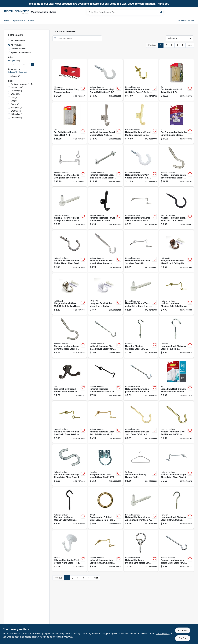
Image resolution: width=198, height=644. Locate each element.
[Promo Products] (9, 40)
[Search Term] (125, 12)
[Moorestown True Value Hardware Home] (17, 12)
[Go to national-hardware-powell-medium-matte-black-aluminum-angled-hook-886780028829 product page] (105, 208)
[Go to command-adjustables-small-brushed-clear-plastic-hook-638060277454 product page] (177, 123)
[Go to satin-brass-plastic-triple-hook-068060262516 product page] (177, 80)
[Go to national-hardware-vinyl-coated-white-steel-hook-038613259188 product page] (105, 80)
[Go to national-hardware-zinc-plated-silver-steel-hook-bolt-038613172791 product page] (105, 337)
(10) (16, 91)
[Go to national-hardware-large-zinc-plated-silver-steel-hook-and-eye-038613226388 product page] (177, 465)
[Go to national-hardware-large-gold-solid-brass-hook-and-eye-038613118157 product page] (105, 422)
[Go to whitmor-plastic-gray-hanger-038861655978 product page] (141, 465)
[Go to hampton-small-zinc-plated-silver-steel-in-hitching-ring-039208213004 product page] (105, 465)
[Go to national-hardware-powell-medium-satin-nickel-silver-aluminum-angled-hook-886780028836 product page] (105, 123)
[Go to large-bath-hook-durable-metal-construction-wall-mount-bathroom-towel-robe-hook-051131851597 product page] (177, 380)
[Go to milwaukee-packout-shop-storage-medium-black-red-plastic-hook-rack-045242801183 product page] (70, 80)
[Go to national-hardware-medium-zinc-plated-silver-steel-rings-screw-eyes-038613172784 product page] (141, 551)
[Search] (161, 12)
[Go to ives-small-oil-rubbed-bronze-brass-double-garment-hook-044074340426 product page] (70, 380)
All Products (16, 45)
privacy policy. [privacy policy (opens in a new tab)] (163, 633)
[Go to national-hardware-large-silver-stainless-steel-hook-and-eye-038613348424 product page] (141, 208)
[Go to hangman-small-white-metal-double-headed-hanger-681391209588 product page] (105, 294)
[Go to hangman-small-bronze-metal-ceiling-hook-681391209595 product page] (177, 251)
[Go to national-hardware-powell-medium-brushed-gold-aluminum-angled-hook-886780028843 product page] (141, 123)
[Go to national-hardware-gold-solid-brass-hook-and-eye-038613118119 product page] (105, 551)
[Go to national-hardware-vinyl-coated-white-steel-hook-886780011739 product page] (141, 166)
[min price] (13, 64)
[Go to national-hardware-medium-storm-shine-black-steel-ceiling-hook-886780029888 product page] (70, 508)
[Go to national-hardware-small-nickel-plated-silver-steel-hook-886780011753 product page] (70, 251)
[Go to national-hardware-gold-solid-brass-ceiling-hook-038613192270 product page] (141, 422)
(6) (15, 94)
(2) (16, 111)
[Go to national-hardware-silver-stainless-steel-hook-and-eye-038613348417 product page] (141, 251)
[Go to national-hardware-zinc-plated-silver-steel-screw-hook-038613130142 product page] (141, 294)
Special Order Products (21, 53)
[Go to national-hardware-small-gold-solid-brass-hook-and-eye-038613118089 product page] (70, 422)
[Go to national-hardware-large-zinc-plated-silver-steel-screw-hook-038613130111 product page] (141, 508)
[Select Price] (33, 64)
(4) (14, 101)
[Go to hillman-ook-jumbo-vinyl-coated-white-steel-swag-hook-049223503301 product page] (70, 551)
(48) (17, 87)
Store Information (186, 20)
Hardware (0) (14, 76)
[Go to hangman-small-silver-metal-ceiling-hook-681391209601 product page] (70, 294)
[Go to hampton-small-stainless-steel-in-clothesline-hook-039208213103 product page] (177, 337)
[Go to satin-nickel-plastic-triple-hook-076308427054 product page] (70, 123)
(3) (17, 107)
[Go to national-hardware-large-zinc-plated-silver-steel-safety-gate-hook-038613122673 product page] (70, 166)
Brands (31, 20)
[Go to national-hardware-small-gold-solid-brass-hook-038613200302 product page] (141, 80)
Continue (183, 630)
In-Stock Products (19, 49)
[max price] (25, 64)
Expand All (23, 72)
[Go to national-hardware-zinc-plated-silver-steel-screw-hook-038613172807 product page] (141, 380)
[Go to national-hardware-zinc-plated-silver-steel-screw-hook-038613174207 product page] (177, 551)
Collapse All (13, 72)
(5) (14, 97)
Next (190, 45)
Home (7, 20)
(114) (22, 84)
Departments (18, 20)
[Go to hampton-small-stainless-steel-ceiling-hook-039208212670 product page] (177, 508)
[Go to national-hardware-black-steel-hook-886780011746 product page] (177, 208)
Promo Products (18, 40)
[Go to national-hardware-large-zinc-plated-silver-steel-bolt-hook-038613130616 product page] (105, 166)
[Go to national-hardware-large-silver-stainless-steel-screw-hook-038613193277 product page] (177, 166)
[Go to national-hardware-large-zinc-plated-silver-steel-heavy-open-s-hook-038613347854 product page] (70, 465)
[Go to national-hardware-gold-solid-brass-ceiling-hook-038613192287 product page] (177, 422)
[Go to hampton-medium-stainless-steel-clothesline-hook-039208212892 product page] (141, 337)
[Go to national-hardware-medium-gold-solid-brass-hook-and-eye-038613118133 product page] (177, 294)
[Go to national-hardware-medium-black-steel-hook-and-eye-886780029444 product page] (105, 380)
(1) (17, 114)
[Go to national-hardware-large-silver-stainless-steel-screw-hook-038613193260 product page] (70, 337)
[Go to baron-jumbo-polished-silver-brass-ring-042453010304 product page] (105, 508)
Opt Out (183, 638)
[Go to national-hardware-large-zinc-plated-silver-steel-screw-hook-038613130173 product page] (70, 208)
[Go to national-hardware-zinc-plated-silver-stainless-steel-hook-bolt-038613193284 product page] (105, 251)
